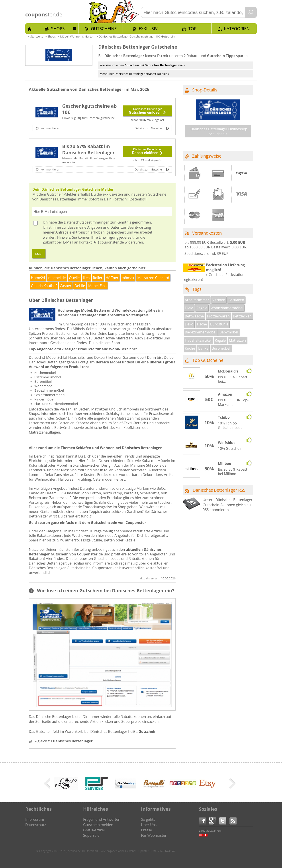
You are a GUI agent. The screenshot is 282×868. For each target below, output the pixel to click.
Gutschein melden (98, 825)
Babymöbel (229, 332)
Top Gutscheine (208, 360)
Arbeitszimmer (197, 300)
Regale (202, 308)
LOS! (39, 254)
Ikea (86, 278)
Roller (98, 278)
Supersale (91, 835)
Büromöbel (221, 348)
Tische (202, 324)
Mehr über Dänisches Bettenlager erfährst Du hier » (134, 74)
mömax (128, 278)
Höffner (112, 278)
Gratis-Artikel (94, 830)
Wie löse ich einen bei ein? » (143, 65)
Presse (146, 830)
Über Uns (149, 825)
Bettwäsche (194, 316)
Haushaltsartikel (198, 340)
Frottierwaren (218, 316)
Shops (58, 29)
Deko (189, 324)
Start (30, 28)
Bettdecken (242, 316)
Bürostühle (219, 324)
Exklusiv (148, 29)
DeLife (80, 286)
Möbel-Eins (97, 286)
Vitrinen (219, 300)
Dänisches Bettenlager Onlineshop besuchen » (219, 131)
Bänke (203, 348)
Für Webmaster (154, 835)
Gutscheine (104, 29)
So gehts (148, 819)
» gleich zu (64, 741)
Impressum (35, 819)
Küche (190, 348)
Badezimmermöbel (201, 332)
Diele (189, 308)
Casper (66, 286)
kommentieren (50, 128)
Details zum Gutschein (150, 128)
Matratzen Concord (153, 278)
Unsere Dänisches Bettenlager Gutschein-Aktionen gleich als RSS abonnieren (228, 505)
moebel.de (57, 278)
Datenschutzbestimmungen (87, 222)
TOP (193, 29)
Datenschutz (36, 825)
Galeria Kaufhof (44, 286)
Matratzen (237, 340)
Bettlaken (236, 300)
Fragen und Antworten (102, 819)
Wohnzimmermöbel (227, 308)
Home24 (38, 278)
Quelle (74, 278)
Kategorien (237, 29)
